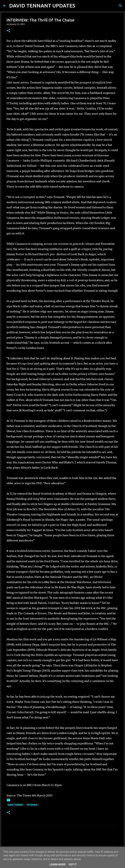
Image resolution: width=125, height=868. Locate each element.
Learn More (57, 865)
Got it (73, 865)
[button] (8, 31)
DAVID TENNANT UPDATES (42, 6)
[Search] (80, 6)
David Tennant (16, 805)
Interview (32, 805)
